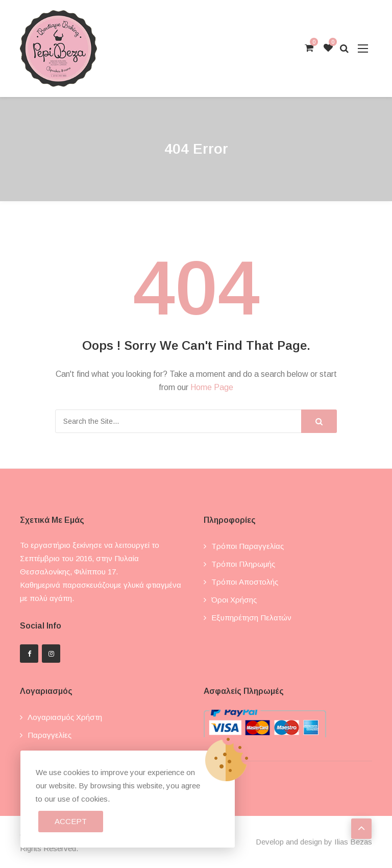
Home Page (212, 387)
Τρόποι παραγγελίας (248, 546)
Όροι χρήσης (234, 600)
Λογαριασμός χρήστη (65, 717)
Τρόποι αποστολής (245, 582)
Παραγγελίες (50, 735)
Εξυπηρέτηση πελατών (251, 618)
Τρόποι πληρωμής (243, 564)
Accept (71, 821)
